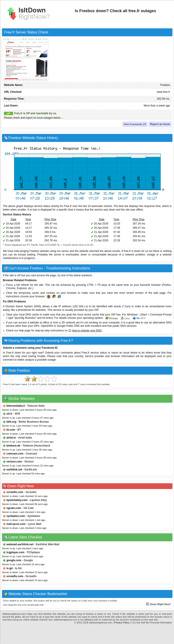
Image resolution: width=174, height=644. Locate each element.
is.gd (10, 568)
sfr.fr (9, 414)
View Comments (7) (135, 124)
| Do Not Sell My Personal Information (152, 623)
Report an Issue (160, 124)
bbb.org (11, 422)
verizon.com (14, 462)
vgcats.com (14, 508)
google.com (14, 560)
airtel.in (11, 438)
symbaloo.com (16, 516)
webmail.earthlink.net (20, 544)
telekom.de (13, 446)
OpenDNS (47, 326)
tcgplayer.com (15, 552)
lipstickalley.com (17, 500)
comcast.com (15, 454)
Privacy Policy (122, 623)
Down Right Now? (158, 604)
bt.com (11, 430)
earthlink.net (14, 470)
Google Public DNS (68, 326)
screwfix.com (15, 492)
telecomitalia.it (16, 406)
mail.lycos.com (16, 524)
